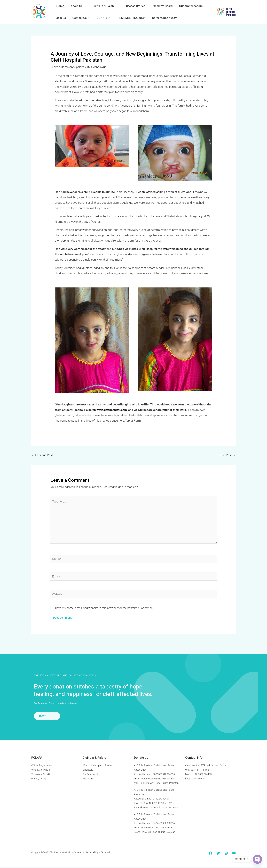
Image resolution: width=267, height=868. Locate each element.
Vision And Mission (41, 770)
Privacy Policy (39, 779)
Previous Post (42, 455)
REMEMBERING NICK (129, 18)
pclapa (80, 67)
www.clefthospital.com (112, 410)
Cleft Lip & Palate (102, 6)
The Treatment (90, 775)
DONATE (100, 18)
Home (60, 6)
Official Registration (42, 766)
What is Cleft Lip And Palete (97, 766)
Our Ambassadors (187, 6)
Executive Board (159, 6)
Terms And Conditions (43, 775)
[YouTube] (234, 854)
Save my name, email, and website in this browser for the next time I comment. (105, 609)
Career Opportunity (161, 18)
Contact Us (78, 18)
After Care (88, 779)
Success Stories (132, 6)
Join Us (61, 18)
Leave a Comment (62, 67)
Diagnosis (88, 770)
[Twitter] (218, 854)
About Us (76, 6)
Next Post (227, 455)
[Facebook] (210, 854)
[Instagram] (226, 854)
